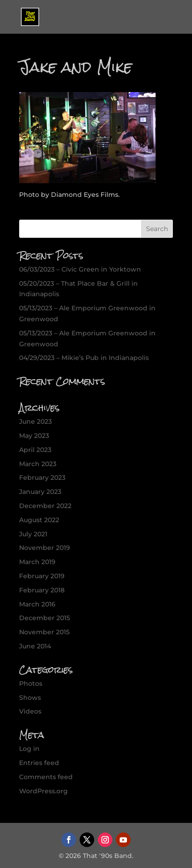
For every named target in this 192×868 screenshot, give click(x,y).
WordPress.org (43, 791)
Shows (30, 698)
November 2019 (45, 548)
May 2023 (34, 436)
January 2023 (40, 492)
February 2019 (42, 576)
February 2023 (42, 478)
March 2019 (37, 562)
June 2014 (35, 646)
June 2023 (35, 421)
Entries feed (39, 763)
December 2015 (45, 618)
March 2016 (37, 604)
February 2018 (42, 590)
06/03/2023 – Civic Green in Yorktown (80, 269)
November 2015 (44, 632)
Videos (30, 711)
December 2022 (45, 506)
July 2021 (33, 534)
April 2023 (35, 450)
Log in (29, 749)
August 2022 (39, 520)
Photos (31, 683)
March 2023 (38, 464)
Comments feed (46, 777)
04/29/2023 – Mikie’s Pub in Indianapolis (84, 358)
